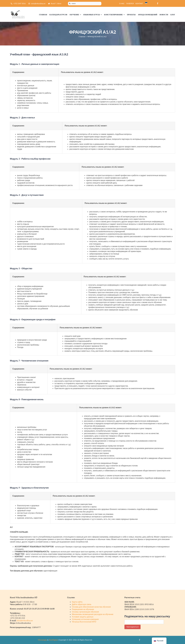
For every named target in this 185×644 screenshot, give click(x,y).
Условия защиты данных (83, 617)
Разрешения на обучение (83, 609)
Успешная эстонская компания (85, 619)
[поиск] (85, 4)
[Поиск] (70, 4)
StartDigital (53, 640)
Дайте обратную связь (82, 605)
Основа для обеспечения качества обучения (91, 607)
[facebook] (158, 3)
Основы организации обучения (85, 612)
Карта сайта (77, 602)
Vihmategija (42, 640)
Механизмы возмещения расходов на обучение (93, 614)
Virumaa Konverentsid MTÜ (84, 622)
